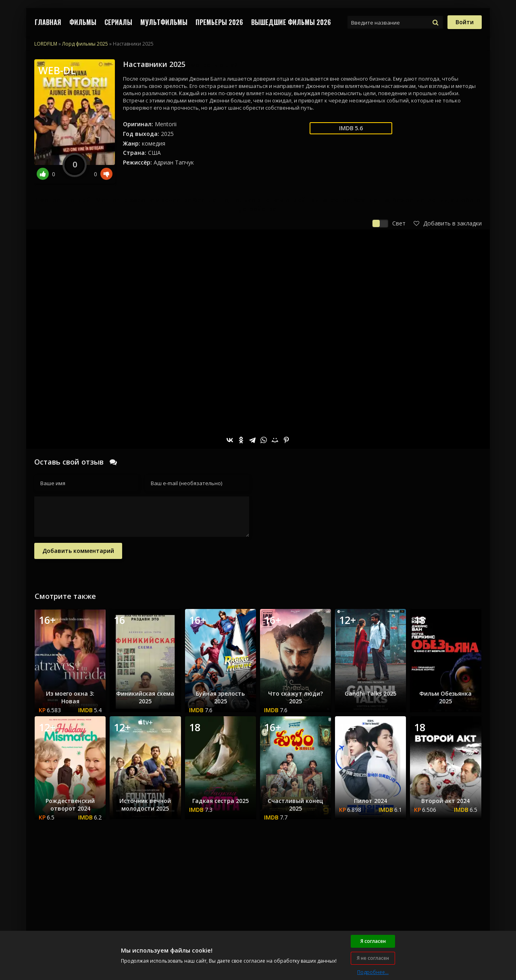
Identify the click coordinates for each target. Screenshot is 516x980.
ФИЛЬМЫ (83, 22)
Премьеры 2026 (219, 22)
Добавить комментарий (78, 551)
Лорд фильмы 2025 (85, 44)
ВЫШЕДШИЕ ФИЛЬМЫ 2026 (291, 22)
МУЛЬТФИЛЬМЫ (164, 22)
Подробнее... (373, 972)
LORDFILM (46, 44)
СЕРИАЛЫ (118, 22)
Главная (48, 22)
